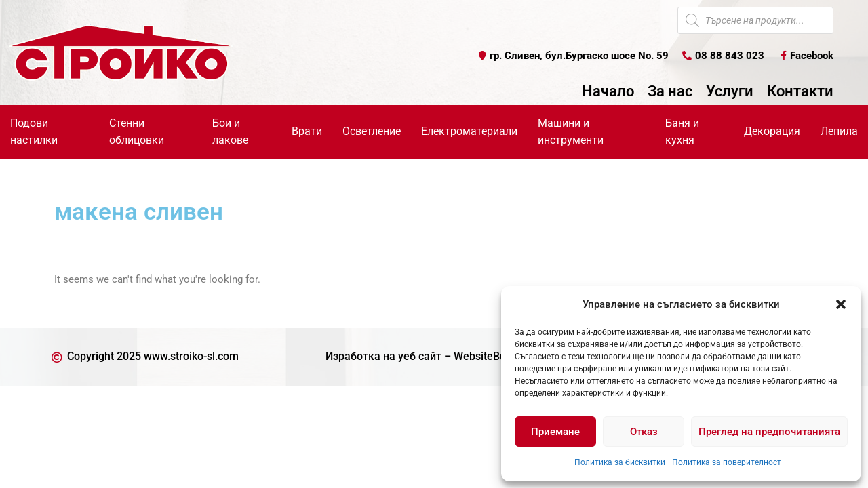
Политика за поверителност (727, 462)
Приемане (555, 432)
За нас (670, 91)
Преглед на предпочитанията (769, 432)
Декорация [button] (772, 131)
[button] (841, 304)
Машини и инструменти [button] (571, 131)
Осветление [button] (372, 131)
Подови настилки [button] (34, 131)
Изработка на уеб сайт (383, 357)
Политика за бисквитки (620, 462)
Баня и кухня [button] (682, 131)
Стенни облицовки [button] (137, 131)
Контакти (800, 91)
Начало (608, 91)
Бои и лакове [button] (230, 131)
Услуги (730, 91)
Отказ (644, 432)
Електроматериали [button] (469, 131)
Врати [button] (307, 131)
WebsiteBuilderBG (498, 357)
